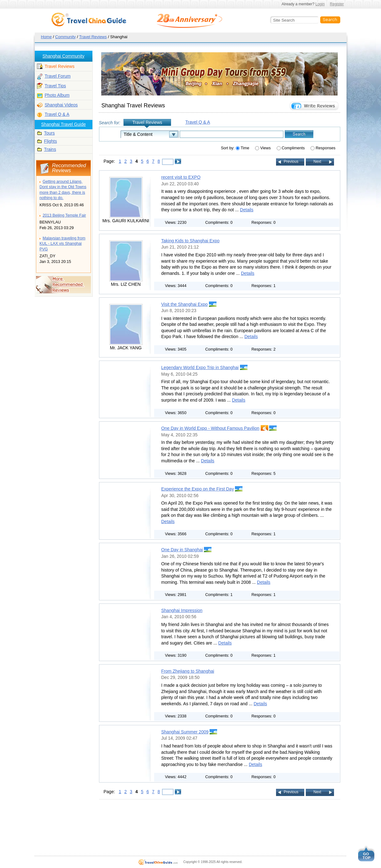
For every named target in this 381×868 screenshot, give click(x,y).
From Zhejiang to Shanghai (188, 671)
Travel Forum (58, 76)
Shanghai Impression (182, 610)
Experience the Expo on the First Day (198, 489)
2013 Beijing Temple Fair (64, 215)
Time (243, 148)
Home (47, 37)
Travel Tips (55, 86)
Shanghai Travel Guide (63, 124)
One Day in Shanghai (182, 550)
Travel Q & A (57, 114)
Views (263, 148)
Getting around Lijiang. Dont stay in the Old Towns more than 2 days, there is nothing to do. (63, 190)
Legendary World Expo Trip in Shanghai (200, 367)
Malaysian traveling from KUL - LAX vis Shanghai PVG (62, 244)
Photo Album (57, 95)
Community (65, 37)
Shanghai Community (64, 56)
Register (337, 4)
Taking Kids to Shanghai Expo (190, 241)
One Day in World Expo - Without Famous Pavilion (210, 428)
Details (247, 210)
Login (320, 4)
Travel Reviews (93, 37)
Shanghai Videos (61, 105)
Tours (50, 133)
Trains (50, 149)
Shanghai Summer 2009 (185, 732)
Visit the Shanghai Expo (185, 304)
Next (318, 162)
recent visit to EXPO (181, 177)
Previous (291, 162)
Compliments (291, 148)
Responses (323, 148)
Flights (51, 141)
